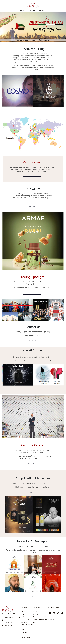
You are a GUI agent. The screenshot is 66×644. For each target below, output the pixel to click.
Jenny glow (25, 620)
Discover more (32, 178)
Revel (23, 627)
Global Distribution (38, 617)
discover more (32, 463)
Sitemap (47, 617)
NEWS (35, 10)
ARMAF (24, 612)
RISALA (23, 614)
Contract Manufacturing (39, 620)
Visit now (33, 492)
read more (32, 293)
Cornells (24, 630)
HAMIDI (24, 635)
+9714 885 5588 (8, 623)
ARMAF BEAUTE (26, 638)
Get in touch (33, 341)
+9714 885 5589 (8, 625)
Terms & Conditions (49, 619)
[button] (29, 109)
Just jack (24, 622)
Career (35, 622)
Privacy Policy (48, 622)
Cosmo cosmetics (27, 625)
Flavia (23, 617)
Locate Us (35, 614)
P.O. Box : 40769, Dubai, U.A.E (11, 617)
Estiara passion (26, 632)
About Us (35, 612)
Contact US (42, 10)
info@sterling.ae (7, 620)
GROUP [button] (22, 10)
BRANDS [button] (29, 10)
